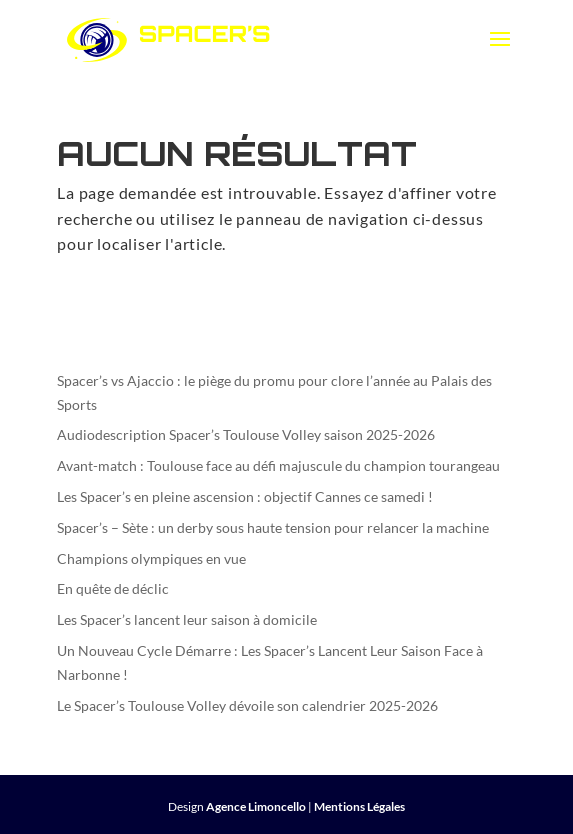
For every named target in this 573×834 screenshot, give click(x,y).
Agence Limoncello (256, 806)
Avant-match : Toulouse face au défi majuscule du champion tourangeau (278, 465)
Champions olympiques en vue (151, 558)
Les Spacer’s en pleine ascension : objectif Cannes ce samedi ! (245, 496)
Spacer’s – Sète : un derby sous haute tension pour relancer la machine (273, 527)
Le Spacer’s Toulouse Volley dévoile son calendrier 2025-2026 (247, 705)
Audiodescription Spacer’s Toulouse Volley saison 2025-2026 (246, 434)
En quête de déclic (113, 588)
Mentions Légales (359, 806)
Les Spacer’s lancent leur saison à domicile (187, 619)
